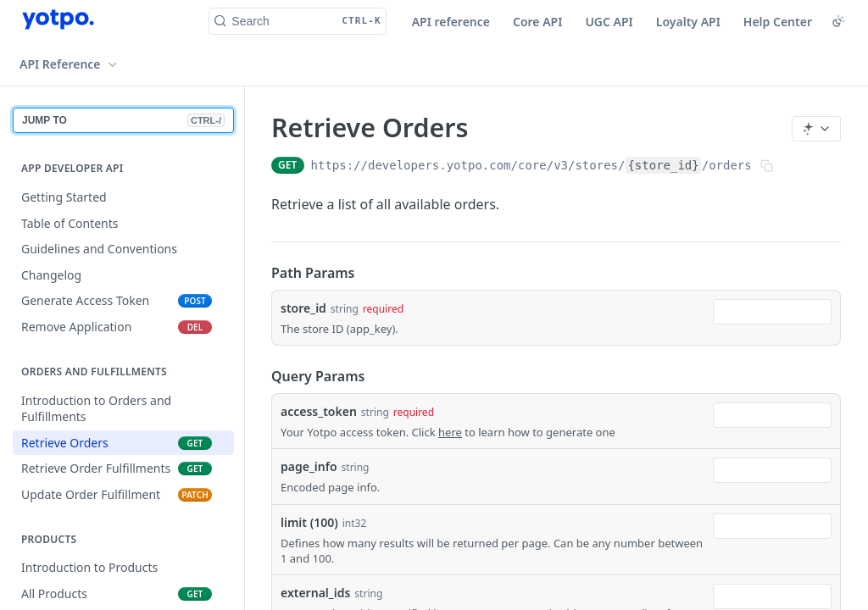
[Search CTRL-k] (297, 21)
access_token (319, 411)
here (450, 432)
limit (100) (309, 522)
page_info (309, 466)
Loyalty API (688, 22)
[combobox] (772, 312)
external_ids (315, 593)
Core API (537, 22)
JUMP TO (123, 120)
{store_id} (663, 165)
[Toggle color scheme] (838, 21)
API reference (451, 22)
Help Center (778, 22)
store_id (303, 308)
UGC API (609, 22)
